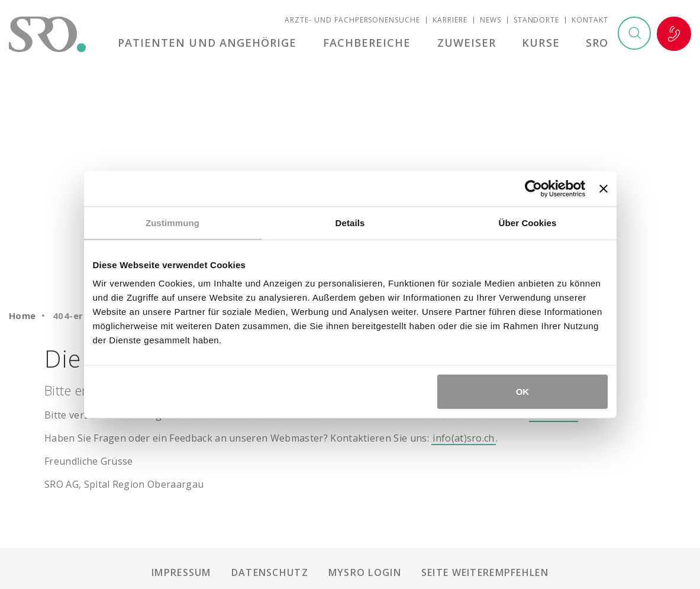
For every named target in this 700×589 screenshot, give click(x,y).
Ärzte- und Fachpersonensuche (352, 21)
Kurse (542, 44)
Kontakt (590, 21)
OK (523, 392)
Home (22, 316)
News (491, 21)
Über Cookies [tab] (528, 222)
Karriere (450, 21)
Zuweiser (469, 44)
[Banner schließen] (604, 188)
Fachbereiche (371, 44)
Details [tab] (350, 222)
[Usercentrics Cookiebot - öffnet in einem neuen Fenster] (533, 188)
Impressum (181, 572)
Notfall (674, 35)
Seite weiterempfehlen (485, 572)
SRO (597, 44)
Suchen (634, 35)
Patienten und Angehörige (213, 44)
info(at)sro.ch (463, 438)
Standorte (537, 21)
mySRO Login (365, 572)
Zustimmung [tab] (172, 222)
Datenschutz (270, 572)
